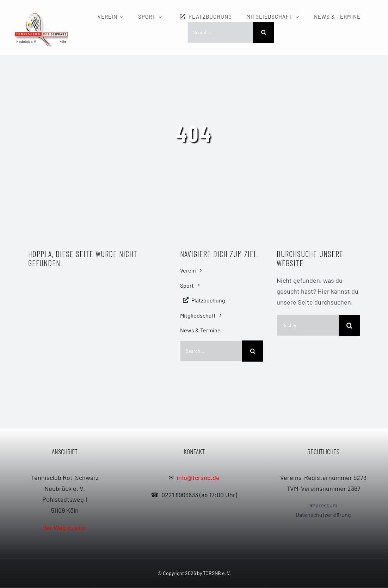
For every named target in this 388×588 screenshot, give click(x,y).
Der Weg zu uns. (65, 528)
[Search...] (220, 32)
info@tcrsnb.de (198, 478)
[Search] (264, 32)
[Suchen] (308, 325)
